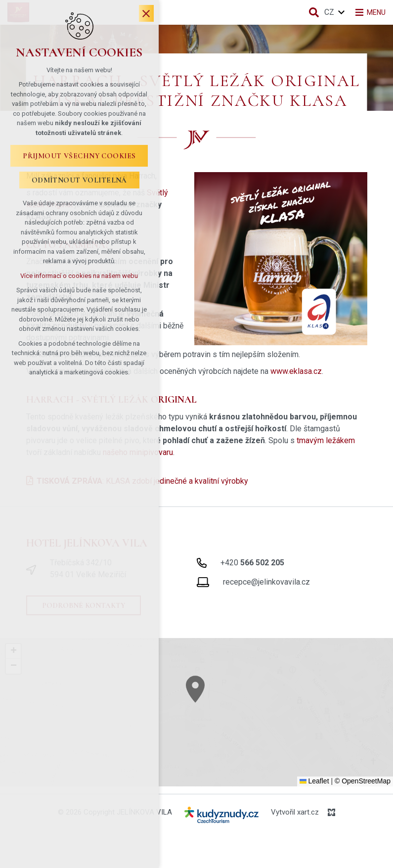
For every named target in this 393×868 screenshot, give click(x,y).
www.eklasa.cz (296, 371)
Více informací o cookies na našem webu (87, 271)
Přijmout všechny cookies (87, 161)
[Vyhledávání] (308, 12)
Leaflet (314, 781)
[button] (214, 702)
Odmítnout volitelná (87, 185)
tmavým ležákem (326, 440)
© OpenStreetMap (363, 781)
